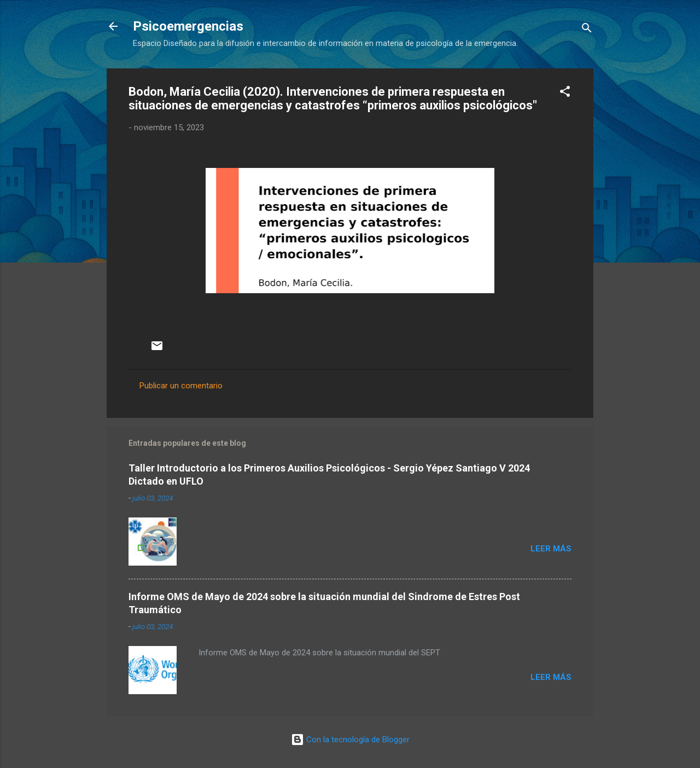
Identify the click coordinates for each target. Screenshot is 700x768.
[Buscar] (587, 30)
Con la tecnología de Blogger (350, 740)
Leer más (551, 549)
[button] (565, 93)
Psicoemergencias (188, 26)
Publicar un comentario (181, 386)
